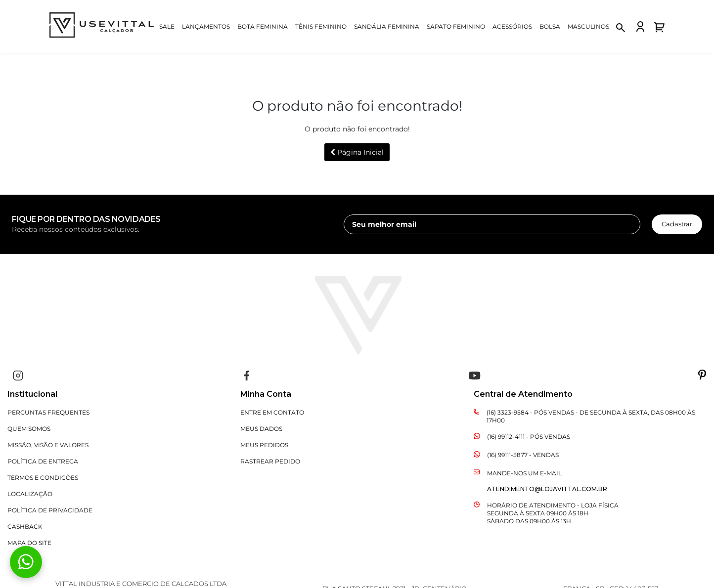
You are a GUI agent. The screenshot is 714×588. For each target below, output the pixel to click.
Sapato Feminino (456, 26)
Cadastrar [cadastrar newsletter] (677, 224)
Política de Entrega (43, 461)
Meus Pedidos (264, 445)
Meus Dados (261, 429)
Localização (30, 494)
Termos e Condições (43, 478)
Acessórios (512, 26)
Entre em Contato (272, 412)
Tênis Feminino (321, 26)
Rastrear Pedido (270, 461)
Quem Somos (29, 429)
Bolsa (550, 26)
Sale (167, 26)
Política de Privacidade (50, 510)
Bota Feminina (263, 26)
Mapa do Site (29, 543)
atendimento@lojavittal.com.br (547, 489)
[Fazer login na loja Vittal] (640, 26)
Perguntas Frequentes (48, 412)
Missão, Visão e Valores (48, 445)
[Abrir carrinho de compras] (659, 27)
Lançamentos (206, 26)
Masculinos (588, 26)
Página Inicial (357, 152)
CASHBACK (25, 526)
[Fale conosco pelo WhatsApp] (26, 562)
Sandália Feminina (387, 26)
